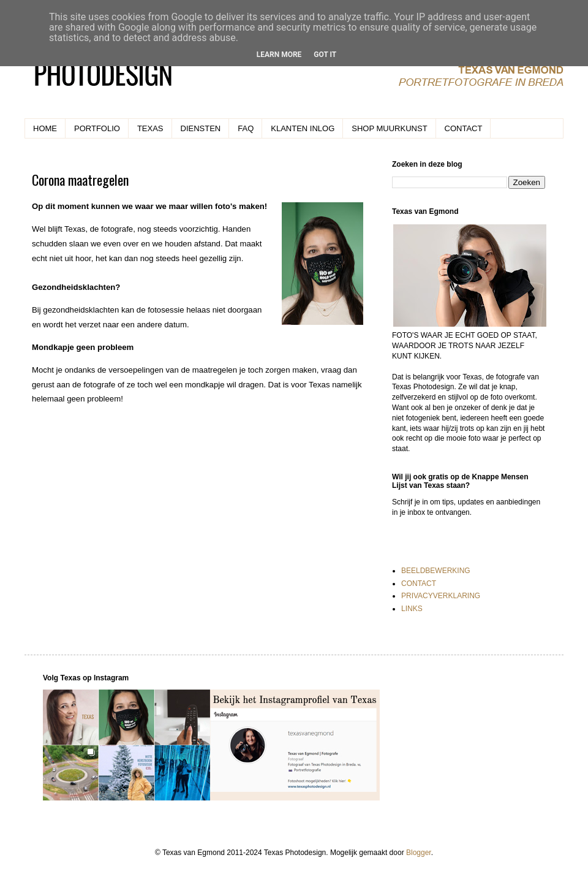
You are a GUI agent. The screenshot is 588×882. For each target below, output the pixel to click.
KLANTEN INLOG (303, 128)
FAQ (246, 128)
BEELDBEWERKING (436, 571)
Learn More (279, 55)
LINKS (412, 609)
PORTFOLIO (97, 128)
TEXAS (150, 128)
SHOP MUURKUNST (389, 128)
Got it (325, 55)
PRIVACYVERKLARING (441, 596)
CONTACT (464, 128)
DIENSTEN (201, 128)
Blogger (419, 853)
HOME (45, 128)
